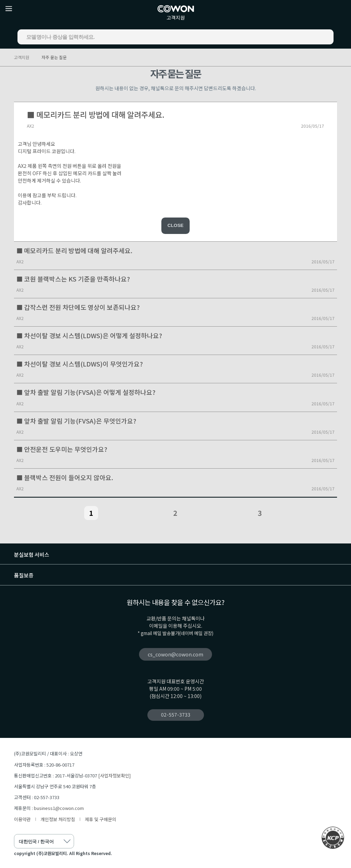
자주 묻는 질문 (54, 57)
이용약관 (22, 819)
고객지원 (176, 17)
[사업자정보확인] (114, 775)
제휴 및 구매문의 (101, 819)
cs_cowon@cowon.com (175, 654)
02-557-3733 (176, 714)
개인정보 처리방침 (58, 819)
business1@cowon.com (59, 808)
